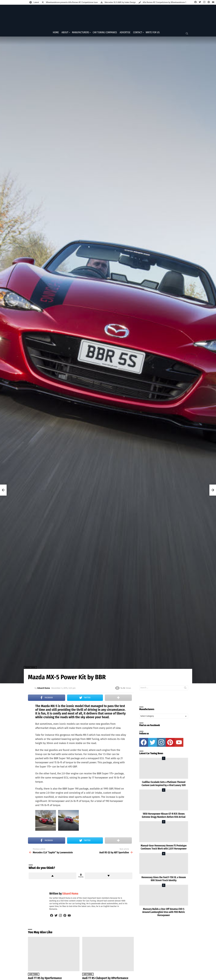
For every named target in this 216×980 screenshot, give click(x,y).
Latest (36, 2)
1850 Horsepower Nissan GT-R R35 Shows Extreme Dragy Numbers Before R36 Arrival (164, 816)
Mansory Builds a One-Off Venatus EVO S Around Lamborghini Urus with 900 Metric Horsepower (164, 913)
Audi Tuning (34, 975)
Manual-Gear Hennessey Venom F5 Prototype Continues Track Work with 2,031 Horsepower (164, 848)
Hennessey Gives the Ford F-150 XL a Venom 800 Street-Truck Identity (164, 880)
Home (56, 33)
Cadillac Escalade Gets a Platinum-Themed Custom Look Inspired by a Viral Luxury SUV (164, 785)
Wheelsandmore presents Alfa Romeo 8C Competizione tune (71, 2)
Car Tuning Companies (105, 33)
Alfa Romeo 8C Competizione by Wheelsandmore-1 (164, 2)
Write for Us (153, 33)
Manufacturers (81, 33)
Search (185, 689)
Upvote (52, 877)
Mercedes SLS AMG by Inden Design (120, 2)
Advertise (125, 33)
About (65, 33)
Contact (138, 33)
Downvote (109, 877)
